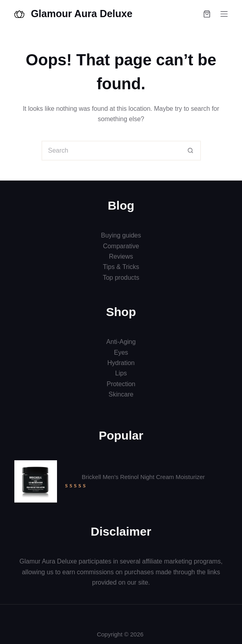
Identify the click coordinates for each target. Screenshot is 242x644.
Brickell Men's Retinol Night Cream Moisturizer (143, 477)
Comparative (121, 246)
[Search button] (191, 151)
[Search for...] (111, 151)
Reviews (121, 256)
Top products (121, 278)
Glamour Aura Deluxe (82, 14)
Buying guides (121, 235)
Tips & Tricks (121, 267)
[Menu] (224, 14)
